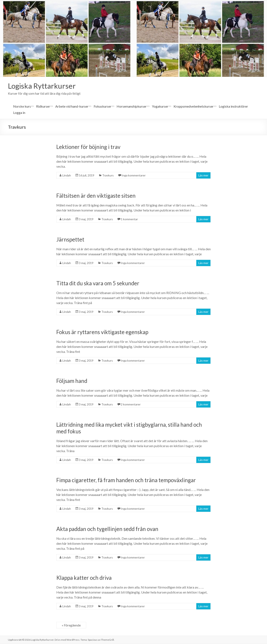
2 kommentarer (131, 404)
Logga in (19, 113)
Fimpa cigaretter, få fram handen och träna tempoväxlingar (126, 480)
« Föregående (71, 625)
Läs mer (203, 175)
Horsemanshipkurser (132, 106)
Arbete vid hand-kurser (72, 106)
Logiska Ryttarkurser (42, 86)
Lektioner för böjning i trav (88, 147)
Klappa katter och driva (84, 578)
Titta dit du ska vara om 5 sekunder (98, 283)
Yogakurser (160, 106)
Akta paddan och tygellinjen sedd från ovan (107, 529)
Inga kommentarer (134, 175)
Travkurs (108, 175)
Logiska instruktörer (233, 106)
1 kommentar (129, 219)
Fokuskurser (103, 106)
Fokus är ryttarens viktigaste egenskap (102, 332)
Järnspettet (70, 240)
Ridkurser (43, 106)
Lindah (67, 175)
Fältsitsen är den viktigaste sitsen (96, 196)
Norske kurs (22, 106)
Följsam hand (72, 381)
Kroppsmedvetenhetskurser (194, 106)
